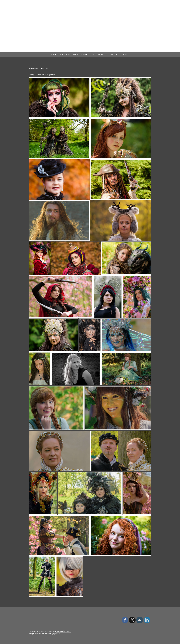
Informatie (112, 54)
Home (54, 54)
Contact (125, 54)
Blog (76, 54)
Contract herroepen (63, 631)
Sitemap (52, 631)
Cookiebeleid (45, 631)
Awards (85, 54)
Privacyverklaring (34, 631)
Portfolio (65, 54)
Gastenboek (98, 54)
